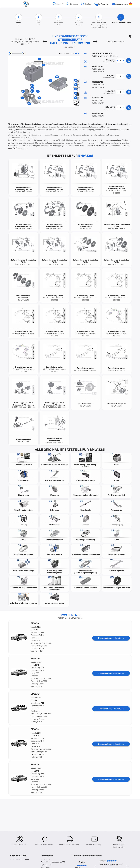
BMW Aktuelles (120, 4)
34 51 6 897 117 (98, 103)
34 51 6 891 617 (98, 87)
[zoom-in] (24, 54)
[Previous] (45, 41)
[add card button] (129, 61)
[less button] (117, 61)
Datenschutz (46, 865)
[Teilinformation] (85, 61)
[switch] (77, 53)
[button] (131, 36)
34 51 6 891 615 (98, 72)
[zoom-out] (11, 54)
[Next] (95, 41)
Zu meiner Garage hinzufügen (111, 638)
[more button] (124, 61)
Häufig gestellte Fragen (19, 859)
